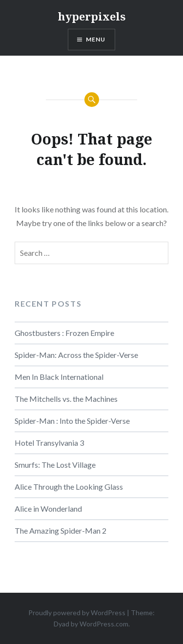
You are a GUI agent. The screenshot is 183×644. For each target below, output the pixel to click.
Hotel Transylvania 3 (49, 443)
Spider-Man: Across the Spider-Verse (76, 355)
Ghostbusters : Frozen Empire (64, 333)
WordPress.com (104, 624)
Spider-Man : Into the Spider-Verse (72, 421)
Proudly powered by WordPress (77, 613)
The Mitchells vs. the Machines (66, 399)
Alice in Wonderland (48, 509)
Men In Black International (59, 377)
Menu (96, 39)
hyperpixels (92, 16)
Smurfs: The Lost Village (55, 465)
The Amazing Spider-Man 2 (61, 530)
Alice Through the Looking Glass (69, 487)
